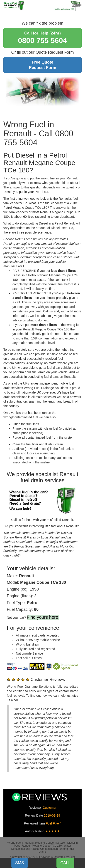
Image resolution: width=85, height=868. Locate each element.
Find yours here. (43, 617)
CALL (65, 863)
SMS (20, 863)
